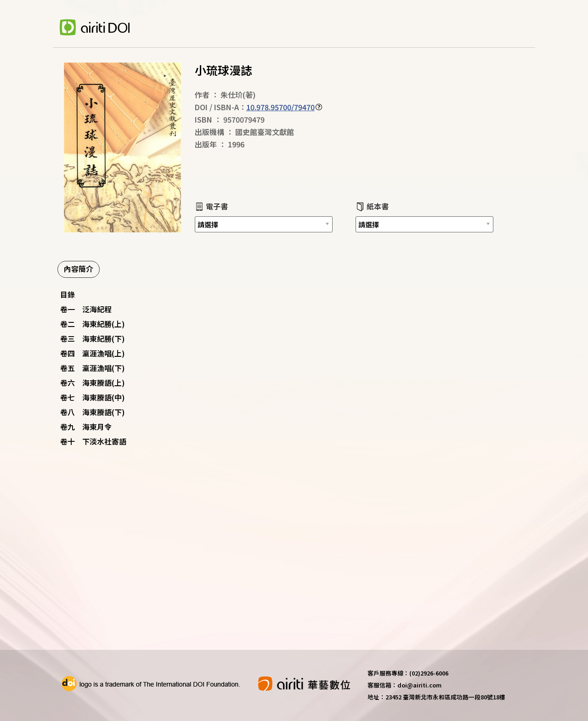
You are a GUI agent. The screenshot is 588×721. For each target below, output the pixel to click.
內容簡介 (79, 269)
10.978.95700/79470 (280, 107)
